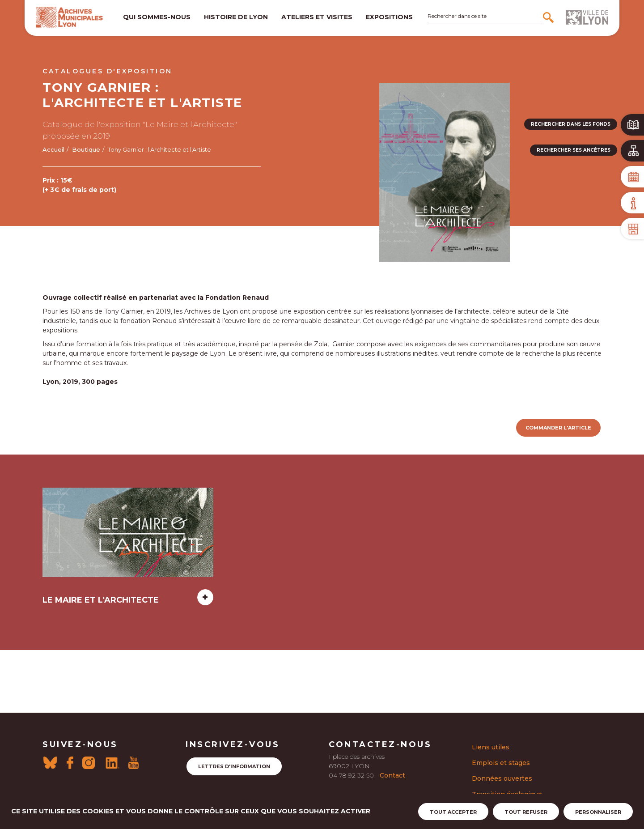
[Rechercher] (550, 17)
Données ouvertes (502, 778)
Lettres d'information (234, 766)
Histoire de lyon (236, 17)
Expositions (389, 17)
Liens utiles (491, 747)
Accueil (53, 149)
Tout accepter (453, 812)
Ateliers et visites (317, 17)
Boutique (86, 149)
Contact (392, 775)
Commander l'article (558, 428)
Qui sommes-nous (157, 17)
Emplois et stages (501, 763)
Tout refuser (526, 812)
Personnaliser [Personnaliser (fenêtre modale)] (598, 812)
